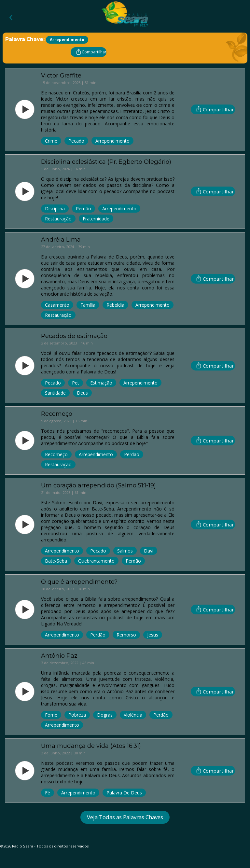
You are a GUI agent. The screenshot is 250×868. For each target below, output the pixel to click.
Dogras (105, 715)
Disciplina (55, 209)
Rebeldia (115, 305)
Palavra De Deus (124, 793)
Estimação (101, 383)
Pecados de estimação (74, 336)
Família (88, 305)
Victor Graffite (61, 75)
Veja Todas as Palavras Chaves (125, 817)
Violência (133, 715)
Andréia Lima (61, 239)
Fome (51, 715)
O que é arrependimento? (79, 582)
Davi (149, 551)
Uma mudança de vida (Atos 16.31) (91, 746)
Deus (82, 393)
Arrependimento (112, 141)
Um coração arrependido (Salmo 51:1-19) (98, 485)
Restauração (58, 219)
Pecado (76, 141)
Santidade (55, 393)
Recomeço (57, 414)
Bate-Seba (56, 561)
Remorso (126, 635)
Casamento (57, 305)
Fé (48, 793)
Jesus (153, 635)
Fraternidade (96, 219)
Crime (51, 141)
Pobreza (77, 715)
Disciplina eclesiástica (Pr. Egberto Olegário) (106, 162)
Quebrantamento (96, 561)
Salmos (125, 551)
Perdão (83, 209)
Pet (76, 383)
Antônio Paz (59, 656)
